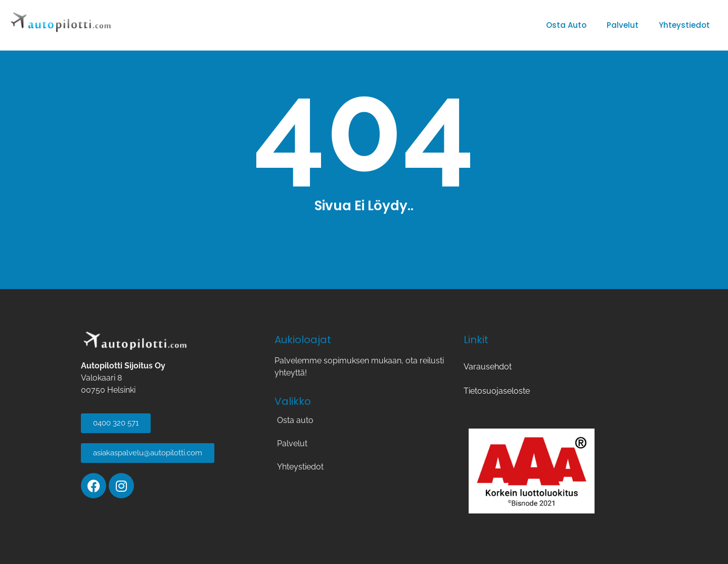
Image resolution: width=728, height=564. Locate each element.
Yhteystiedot (684, 25)
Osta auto (566, 25)
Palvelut (623, 25)
